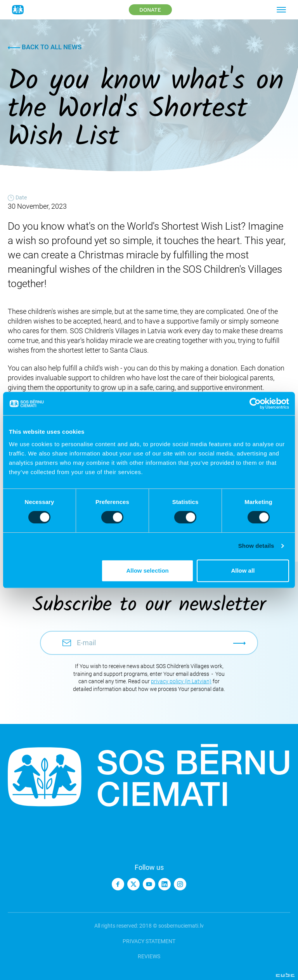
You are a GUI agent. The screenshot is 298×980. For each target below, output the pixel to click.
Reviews (149, 956)
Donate (150, 10)
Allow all (243, 571)
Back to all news (45, 47)
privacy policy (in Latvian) (181, 681)
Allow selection (148, 571)
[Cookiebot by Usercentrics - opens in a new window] (255, 403)
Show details (256, 546)
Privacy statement (149, 941)
